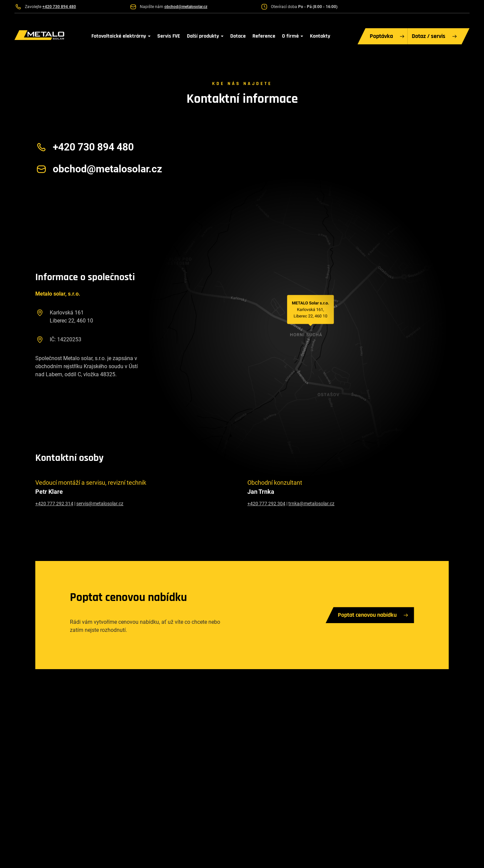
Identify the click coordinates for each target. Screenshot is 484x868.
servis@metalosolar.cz (100, 504)
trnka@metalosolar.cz (311, 504)
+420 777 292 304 (266, 504)
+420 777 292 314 (54, 504)
